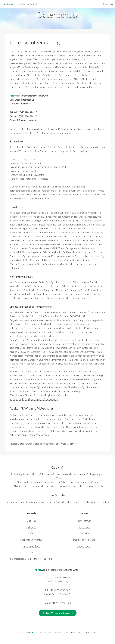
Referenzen (84, 527)
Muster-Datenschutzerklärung (25, 444)
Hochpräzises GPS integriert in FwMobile (31, 559)
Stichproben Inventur (31, 540)
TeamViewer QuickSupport (59, 613)
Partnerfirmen (84, 521)
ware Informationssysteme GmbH (23, 4)
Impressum (76, 632)
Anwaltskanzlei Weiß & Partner (61, 444)
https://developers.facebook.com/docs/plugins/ (34, 399)
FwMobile (31, 527)
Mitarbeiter (84, 533)
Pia (31, 552)
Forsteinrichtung (31, 546)
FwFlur (31, 533)
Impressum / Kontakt (84, 540)
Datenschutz (84, 546)
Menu (106, 4)
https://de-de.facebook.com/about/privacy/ (59, 391)
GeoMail (31, 521)
